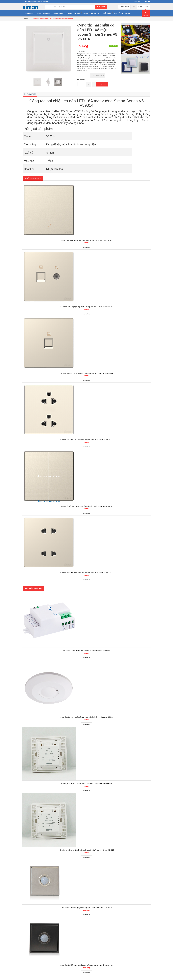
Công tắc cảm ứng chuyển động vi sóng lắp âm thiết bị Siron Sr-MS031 (86, 650)
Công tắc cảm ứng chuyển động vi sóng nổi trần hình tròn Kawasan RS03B (86, 717)
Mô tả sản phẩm (30, 94)
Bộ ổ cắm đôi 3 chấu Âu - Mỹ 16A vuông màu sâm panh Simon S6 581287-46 (87, 440)
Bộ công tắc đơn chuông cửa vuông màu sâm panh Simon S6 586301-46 (86, 240)
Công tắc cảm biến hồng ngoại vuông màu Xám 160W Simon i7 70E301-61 (86, 965)
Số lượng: (81, 80)
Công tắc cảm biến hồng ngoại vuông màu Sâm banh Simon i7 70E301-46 (87, 908)
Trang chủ (26, 19)
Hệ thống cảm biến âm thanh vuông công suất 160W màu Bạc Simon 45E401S (86, 850)
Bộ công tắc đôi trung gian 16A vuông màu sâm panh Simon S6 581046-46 (86, 506)
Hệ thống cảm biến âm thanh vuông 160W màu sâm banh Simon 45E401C (86, 784)
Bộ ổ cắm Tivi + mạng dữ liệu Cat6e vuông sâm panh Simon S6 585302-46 (87, 307)
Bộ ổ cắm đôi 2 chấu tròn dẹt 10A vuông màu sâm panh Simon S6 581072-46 (86, 573)
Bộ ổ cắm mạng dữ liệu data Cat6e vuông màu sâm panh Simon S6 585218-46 (86, 373)
